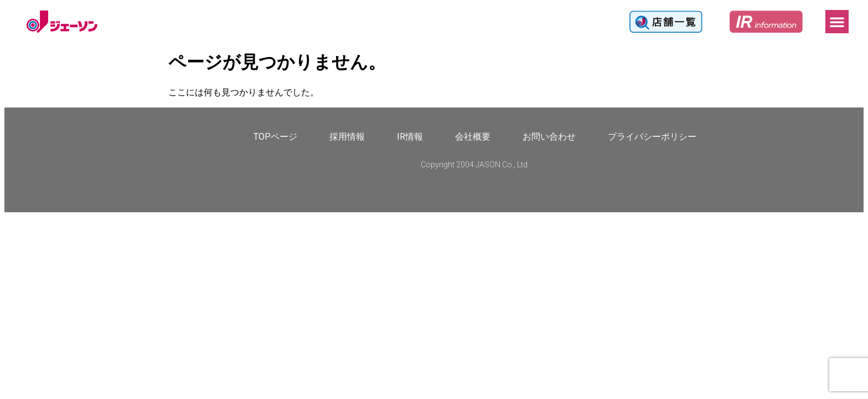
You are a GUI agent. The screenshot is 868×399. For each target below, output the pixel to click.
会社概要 (473, 137)
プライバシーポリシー (652, 137)
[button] (837, 22)
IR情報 (410, 137)
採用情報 (347, 137)
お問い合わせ (549, 137)
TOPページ (275, 137)
